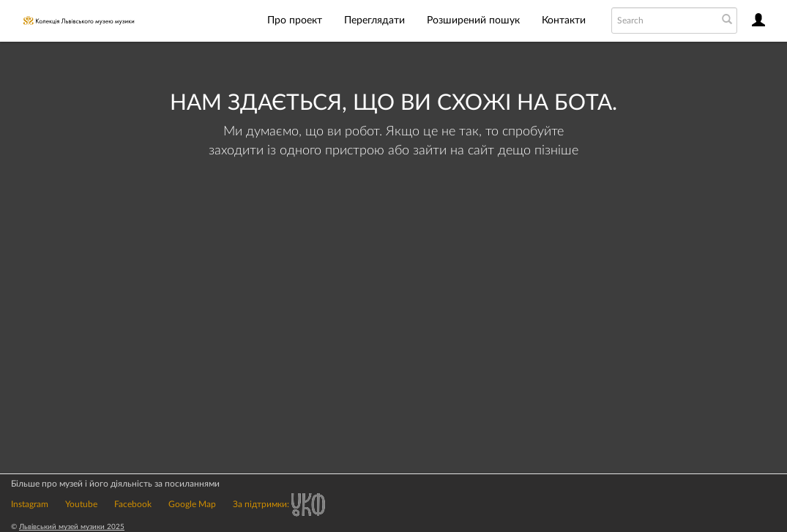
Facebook (133, 504)
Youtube (81, 504)
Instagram (30, 504)
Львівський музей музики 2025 (72, 527)
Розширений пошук (473, 20)
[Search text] (663, 20)
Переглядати (374, 20)
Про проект (295, 20)
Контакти (564, 20)
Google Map (192, 504)
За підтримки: (279, 504)
